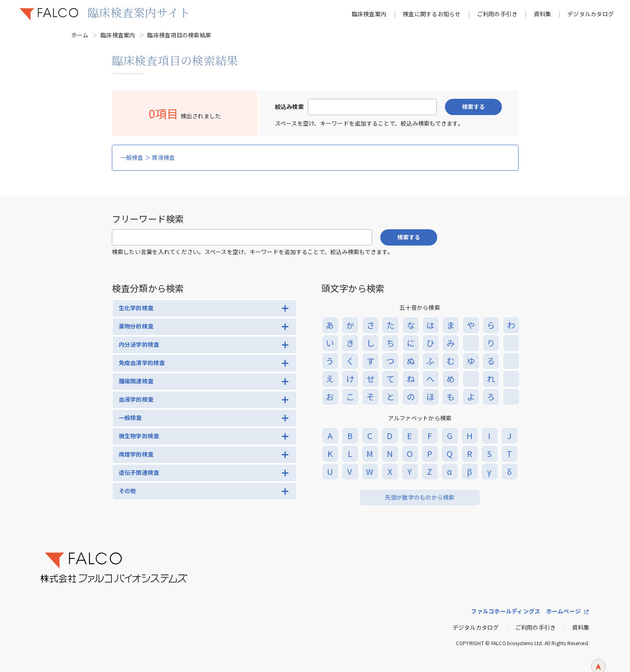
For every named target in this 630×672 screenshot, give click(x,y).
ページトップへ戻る (598, 655)
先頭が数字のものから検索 (420, 497)
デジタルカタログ (591, 14)
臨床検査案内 (369, 14)
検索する (473, 107)
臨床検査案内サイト (139, 12)
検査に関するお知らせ (432, 14)
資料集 (542, 14)
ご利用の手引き (497, 14)
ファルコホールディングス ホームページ (526, 611)
